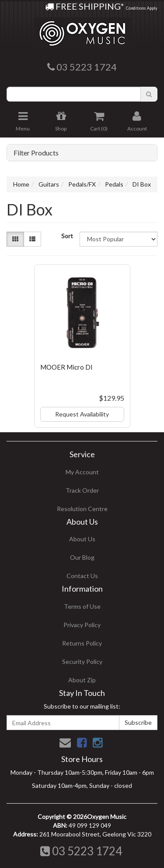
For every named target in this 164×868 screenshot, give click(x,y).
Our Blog (82, 557)
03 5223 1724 (81, 851)
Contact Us (82, 576)
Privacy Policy (82, 625)
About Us (82, 539)
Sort (67, 236)
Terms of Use (82, 606)
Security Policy (82, 662)
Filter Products (36, 153)
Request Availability (82, 414)
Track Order (82, 490)
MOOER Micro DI (66, 367)
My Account (82, 472)
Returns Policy (82, 643)
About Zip (82, 680)
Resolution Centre (82, 509)
